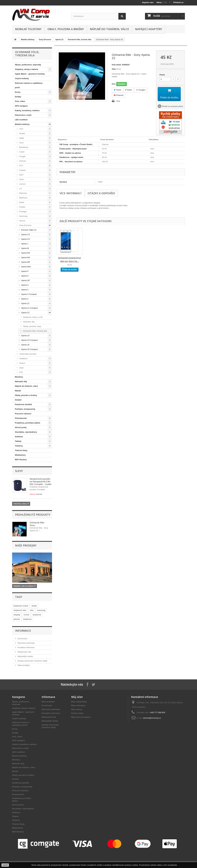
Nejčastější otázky (25, 656)
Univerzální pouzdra (28, 354)
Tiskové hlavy (21, 450)
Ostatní (18, 400)
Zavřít (5, 865)
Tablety (18, 441)
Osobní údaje (77, 713)
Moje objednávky (79, 702)
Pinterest (119, 95)
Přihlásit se (178, 2)
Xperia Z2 (59, 40)
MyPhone (23, 198)
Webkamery (20, 455)
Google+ (141, 90)
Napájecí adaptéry (149, 29)
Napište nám (148, 2)
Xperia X (25, 290)
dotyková (37, 615)
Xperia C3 (25, 234)
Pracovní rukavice (23, 414)
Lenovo (22, 184)
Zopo (21, 368)
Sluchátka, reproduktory (26, 432)
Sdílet (129, 90)
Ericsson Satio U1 (29, 230)
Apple (22, 138)
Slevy (19, 471)
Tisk (118, 101)
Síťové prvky (21, 427)
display (17, 615)
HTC (21, 166)
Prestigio (23, 212)
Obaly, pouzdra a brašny (66, 29)
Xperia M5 (25, 262)
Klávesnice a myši (23, 115)
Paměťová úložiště (23, 404)
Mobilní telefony (28, 29)
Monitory (19, 377)
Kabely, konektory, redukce (27, 110)
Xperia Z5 (25, 345)
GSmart (22, 161)
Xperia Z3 (25, 336)
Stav (114, 69)
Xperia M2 (25, 253)
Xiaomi (22, 363)
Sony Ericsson (45, 40)
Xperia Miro (26, 267)
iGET (21, 175)
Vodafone (23, 359)
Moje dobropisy (78, 706)
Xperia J (24, 244)
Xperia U (25, 285)
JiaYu (21, 179)
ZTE (21, 372)
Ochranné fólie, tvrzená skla (79, 40)
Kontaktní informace (26, 647)
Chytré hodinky (22, 78)
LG (20, 189)
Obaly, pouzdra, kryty (32, 326)
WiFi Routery (21, 460)
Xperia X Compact (29, 294)
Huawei (22, 170)
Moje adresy (77, 709)
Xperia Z (25, 299)
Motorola (23, 193)
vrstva (26, 615)
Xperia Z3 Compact (29, 340)
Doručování (22, 639)
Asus (21, 143)
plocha (17, 619)
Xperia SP (25, 280)
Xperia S (25, 276)
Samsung (23, 216)
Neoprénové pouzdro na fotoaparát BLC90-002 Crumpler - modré (41, 481)
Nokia (22, 202)
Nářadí (18, 391)
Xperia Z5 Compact (29, 349)
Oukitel (22, 207)
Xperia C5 (25, 239)
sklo (32, 610)
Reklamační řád (24, 652)
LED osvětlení (21, 120)
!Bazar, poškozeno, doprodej (28, 65)
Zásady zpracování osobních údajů (32, 661)
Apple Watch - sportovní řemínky (30, 74)
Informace (23, 631)
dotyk (34, 606)
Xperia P (25, 271)
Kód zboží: (117, 65)
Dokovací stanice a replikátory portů (29, 85)
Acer (21, 129)
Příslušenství (21, 418)
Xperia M (25, 248)
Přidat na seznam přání (172, 107)
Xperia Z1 (25, 303)
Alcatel (22, 133)
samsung (41, 610)
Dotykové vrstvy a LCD (33, 317)
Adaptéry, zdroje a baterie (27, 69)
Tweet (117, 90)
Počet (162, 75)
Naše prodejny (26, 545)
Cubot (22, 152)
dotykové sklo (20, 610)
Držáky (18, 97)
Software (19, 437)
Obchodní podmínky (26, 643)
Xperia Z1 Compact (29, 308)
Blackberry (24, 147)
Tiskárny (19, 446)
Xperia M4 (25, 257)
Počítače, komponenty (25, 409)
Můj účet (77, 697)
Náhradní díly (29, 322)
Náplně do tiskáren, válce (109, 29)
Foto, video (20, 101)
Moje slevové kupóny (81, 717)
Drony (18, 92)
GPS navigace (21, 106)
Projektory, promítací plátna (28, 423)
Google (22, 156)
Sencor (22, 221)
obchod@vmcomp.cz (152, 718)
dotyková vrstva (21, 606)
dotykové (27, 619)
